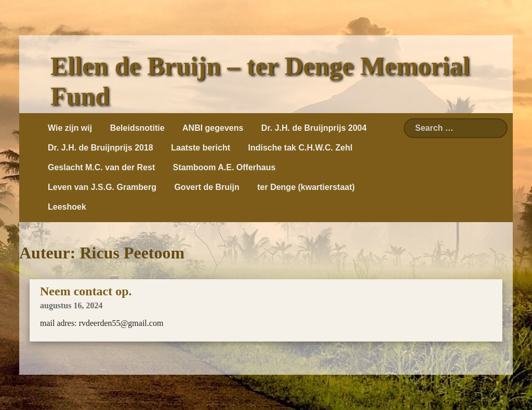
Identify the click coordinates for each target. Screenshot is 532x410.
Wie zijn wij (70, 128)
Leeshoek (67, 207)
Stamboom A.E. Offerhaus (224, 167)
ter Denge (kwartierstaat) (306, 187)
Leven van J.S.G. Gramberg (102, 187)
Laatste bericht (201, 148)
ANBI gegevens (213, 128)
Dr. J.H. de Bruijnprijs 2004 (314, 128)
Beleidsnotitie (137, 128)
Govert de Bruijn (207, 187)
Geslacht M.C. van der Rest (101, 167)
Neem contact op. (86, 291)
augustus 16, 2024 (71, 305)
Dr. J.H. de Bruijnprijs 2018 (101, 148)
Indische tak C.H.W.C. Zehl (300, 148)
